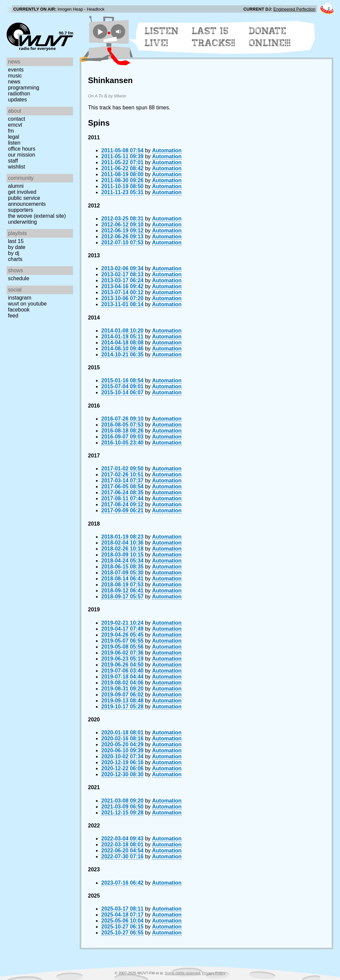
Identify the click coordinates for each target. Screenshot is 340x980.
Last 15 (16, 241)
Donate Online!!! (270, 37)
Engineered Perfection (294, 9)
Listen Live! (162, 37)
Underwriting (22, 222)
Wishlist (17, 167)
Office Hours (22, 149)
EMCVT (15, 125)
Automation (167, 150)
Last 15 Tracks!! (214, 37)
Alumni (16, 186)
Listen (14, 143)
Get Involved (22, 192)
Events (16, 70)
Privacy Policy (214, 973)
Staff (13, 161)
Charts (15, 259)
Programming (24, 88)
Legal (14, 137)
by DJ (14, 253)
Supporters (21, 210)
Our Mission (22, 155)
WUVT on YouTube (27, 304)
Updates (17, 100)
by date (17, 247)
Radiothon (19, 94)
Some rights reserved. (183, 973)
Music (15, 76)
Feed (13, 316)
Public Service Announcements (27, 201)
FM (11, 131)
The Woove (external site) (37, 216)
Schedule (19, 278)
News (14, 82)
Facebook (19, 310)
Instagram (20, 298)
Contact (17, 119)
